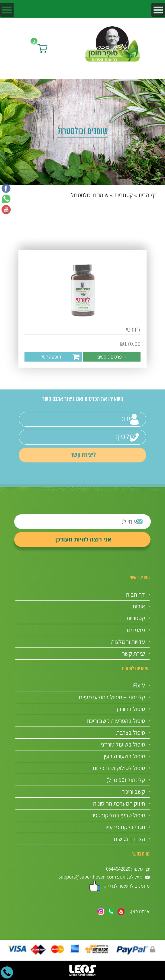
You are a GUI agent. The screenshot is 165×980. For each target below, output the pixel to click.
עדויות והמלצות (128, 642)
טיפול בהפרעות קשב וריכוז (116, 721)
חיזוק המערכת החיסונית (119, 803)
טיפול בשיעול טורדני (123, 744)
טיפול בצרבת (131, 733)
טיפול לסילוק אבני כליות (119, 768)
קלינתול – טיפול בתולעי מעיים (112, 697)
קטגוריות (123, 195)
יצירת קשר (134, 654)
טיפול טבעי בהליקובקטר (118, 815)
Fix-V (139, 685)
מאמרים (136, 630)
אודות (139, 606)
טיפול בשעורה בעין (124, 756)
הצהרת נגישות (129, 839)
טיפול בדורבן (131, 709)
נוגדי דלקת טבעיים (124, 827)
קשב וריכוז (134, 792)
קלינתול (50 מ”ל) (126, 780)
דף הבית (148, 195)
